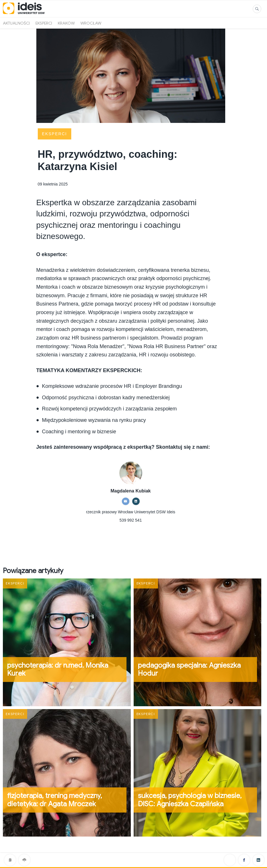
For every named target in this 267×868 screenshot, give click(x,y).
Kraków (66, 23)
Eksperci (44, 23)
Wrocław (91, 23)
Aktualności (16, 23)
